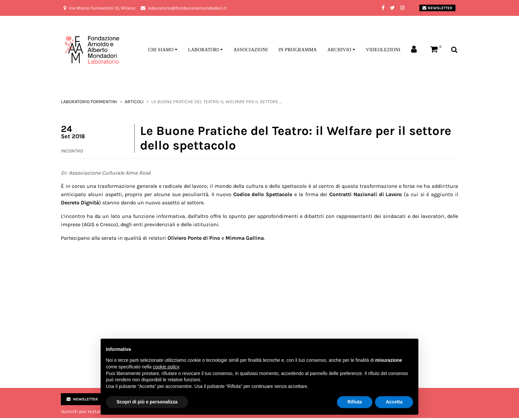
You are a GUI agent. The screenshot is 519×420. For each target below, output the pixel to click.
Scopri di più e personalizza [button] (147, 402)
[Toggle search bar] (454, 50)
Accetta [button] (394, 402)
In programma (298, 50)
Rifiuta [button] (355, 402)
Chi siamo (161, 50)
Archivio (339, 50)
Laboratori (203, 50)
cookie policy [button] (166, 367)
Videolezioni (383, 50)
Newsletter (437, 8)
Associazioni (251, 50)
